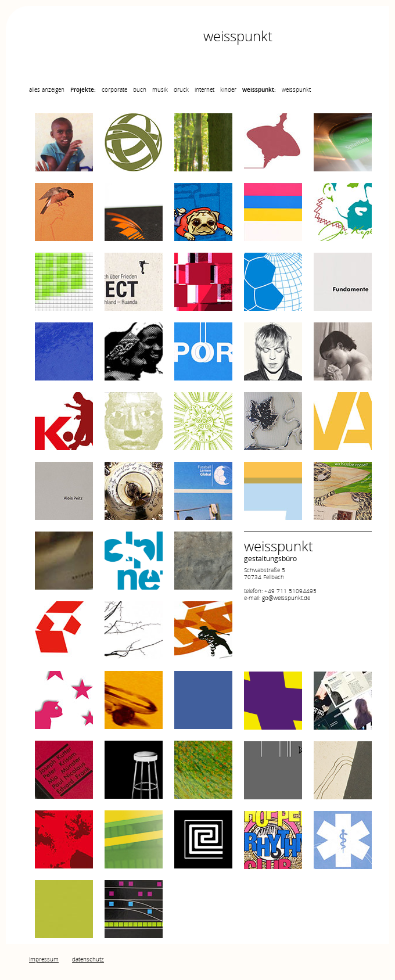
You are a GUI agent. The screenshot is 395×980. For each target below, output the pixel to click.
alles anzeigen (47, 89)
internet (204, 89)
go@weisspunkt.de (286, 598)
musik (160, 89)
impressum (44, 959)
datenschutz (88, 959)
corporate (114, 89)
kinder (228, 89)
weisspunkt (296, 89)
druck (181, 89)
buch (140, 89)
